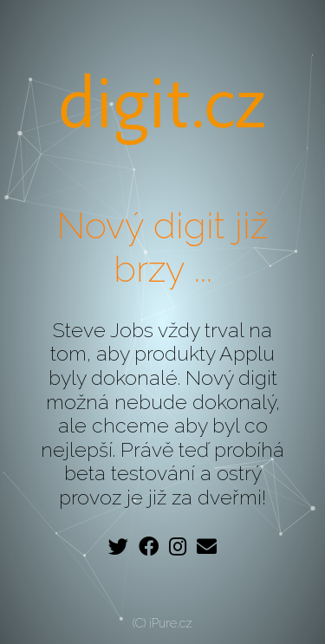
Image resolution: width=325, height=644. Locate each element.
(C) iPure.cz (162, 623)
